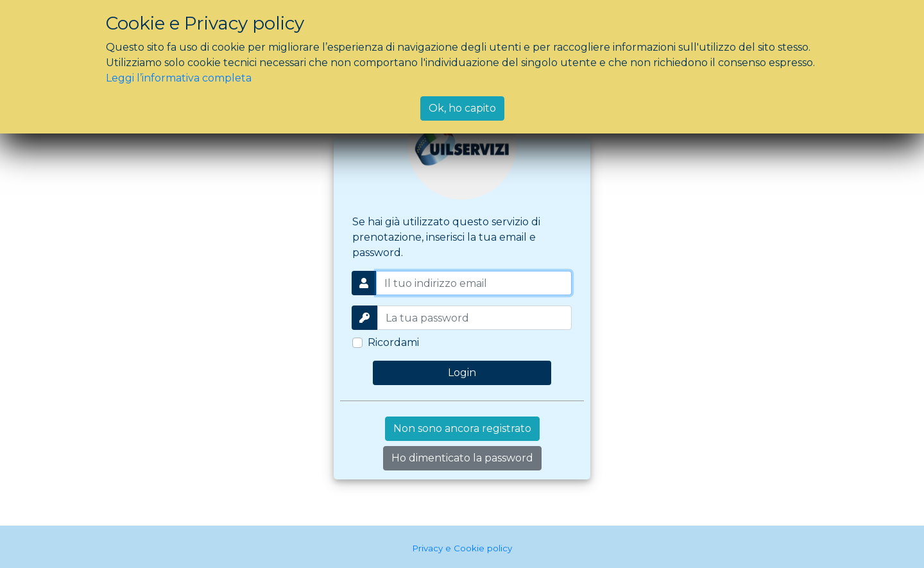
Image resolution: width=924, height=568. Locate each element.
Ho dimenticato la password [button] (462, 458)
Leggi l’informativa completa (179, 78)
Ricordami (393, 342)
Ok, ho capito (462, 108)
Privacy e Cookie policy (462, 548)
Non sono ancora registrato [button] (462, 428)
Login (462, 373)
